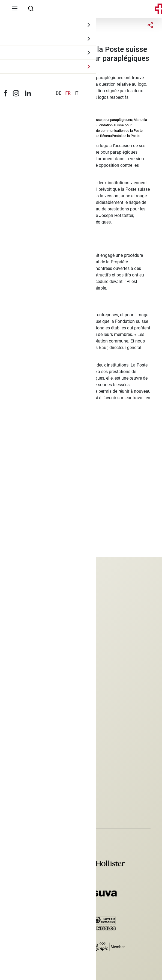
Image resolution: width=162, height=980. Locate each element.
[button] (13, 812)
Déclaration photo (29, 750)
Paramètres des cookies (34, 760)
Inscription (22, 798)
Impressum (22, 723)
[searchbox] (31, 8)
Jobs (16, 713)
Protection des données (34, 732)
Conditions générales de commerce (45, 741)
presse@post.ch (33, 465)
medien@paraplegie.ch (40, 435)
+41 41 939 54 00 (28, 670)
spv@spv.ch (23, 679)
